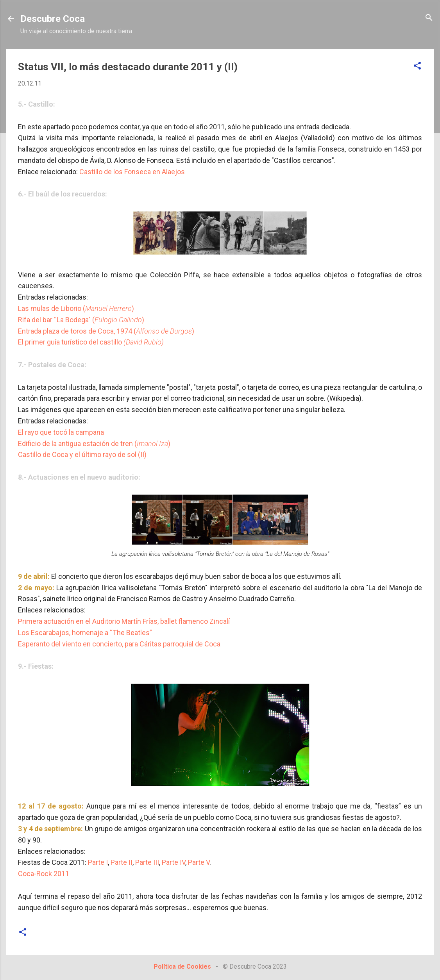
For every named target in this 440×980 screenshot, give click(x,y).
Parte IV (173, 862)
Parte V (199, 862)
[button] (417, 66)
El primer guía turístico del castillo (91, 342)
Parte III (147, 862)
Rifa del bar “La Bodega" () (81, 320)
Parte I (98, 862)
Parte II (122, 862)
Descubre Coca (53, 19)
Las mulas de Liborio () (76, 308)
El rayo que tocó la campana (61, 432)
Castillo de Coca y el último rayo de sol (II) (82, 454)
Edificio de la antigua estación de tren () (94, 444)
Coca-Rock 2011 (44, 874)
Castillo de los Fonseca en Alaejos (132, 172)
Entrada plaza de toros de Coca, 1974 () (106, 331)
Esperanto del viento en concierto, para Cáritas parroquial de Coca (119, 644)
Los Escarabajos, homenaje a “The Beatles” (85, 633)
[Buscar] (429, 18)
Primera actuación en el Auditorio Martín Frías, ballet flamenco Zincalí (124, 621)
